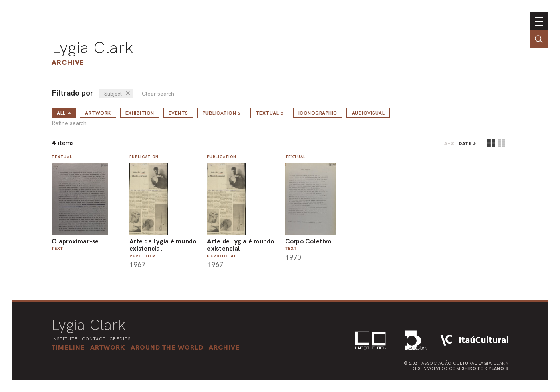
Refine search (69, 123)
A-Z (449, 143)
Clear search (158, 94)
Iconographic (318, 113)
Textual (270, 113)
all (64, 113)
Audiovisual (368, 113)
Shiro (469, 368)
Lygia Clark (93, 48)
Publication (222, 113)
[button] (167, 347)
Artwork (98, 113)
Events (178, 113)
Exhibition (140, 113)
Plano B (499, 368)
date (465, 143)
